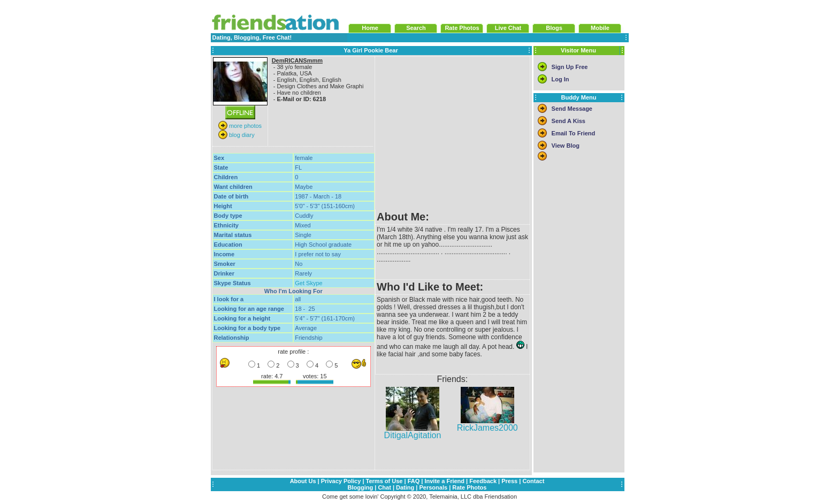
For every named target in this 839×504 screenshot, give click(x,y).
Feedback (483, 481)
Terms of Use (384, 481)
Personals (433, 487)
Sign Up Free (570, 67)
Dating (405, 487)
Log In (560, 79)
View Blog (566, 146)
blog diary (241, 135)
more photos (245, 126)
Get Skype (308, 283)
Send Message (572, 109)
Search (416, 28)
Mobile (600, 28)
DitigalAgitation (413, 432)
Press (509, 481)
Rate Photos (462, 28)
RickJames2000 (487, 424)
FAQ (414, 481)
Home (370, 28)
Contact (533, 481)
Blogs (554, 28)
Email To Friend (574, 133)
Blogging (361, 487)
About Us (303, 481)
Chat (384, 487)
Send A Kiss (569, 121)
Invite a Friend (444, 481)
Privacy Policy (341, 481)
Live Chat (508, 28)
